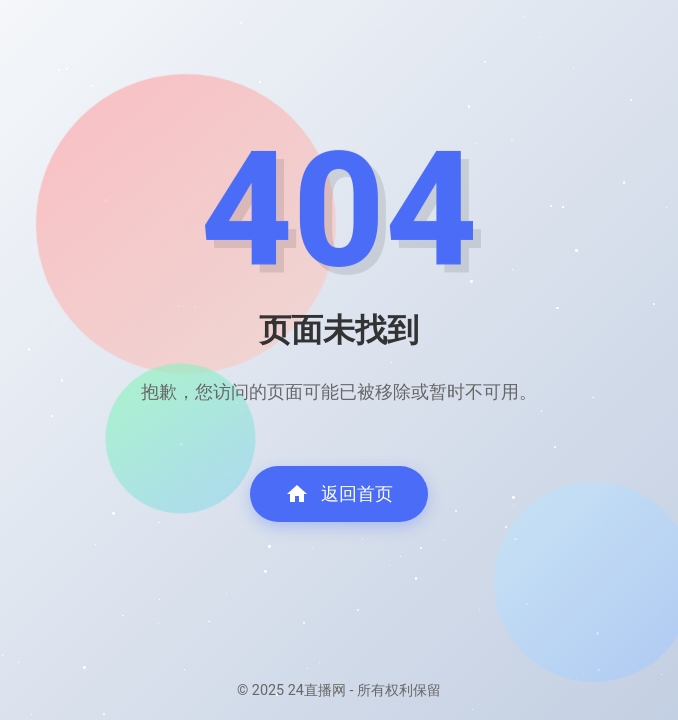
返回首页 (339, 494)
